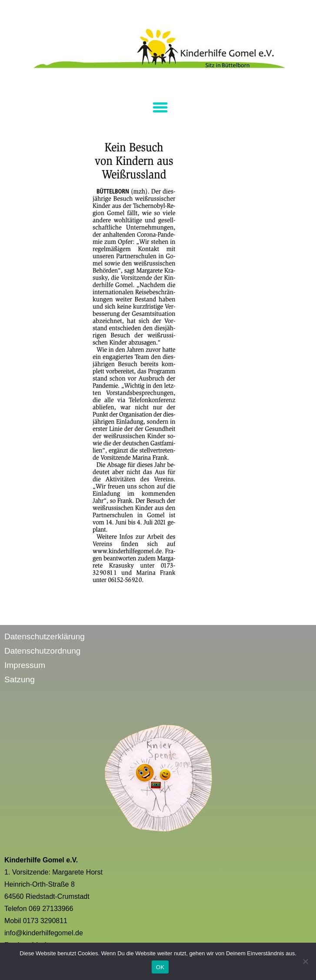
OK (160, 967)
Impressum (25, 665)
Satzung (20, 679)
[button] (160, 108)
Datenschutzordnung (42, 651)
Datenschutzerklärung (45, 636)
